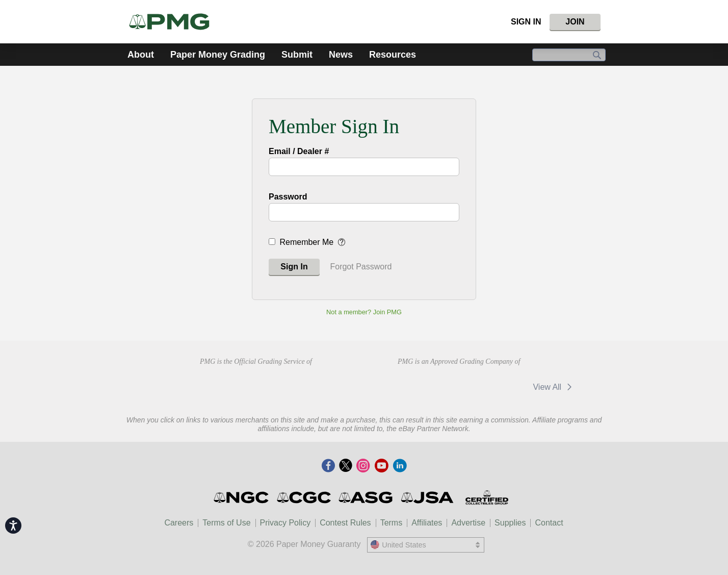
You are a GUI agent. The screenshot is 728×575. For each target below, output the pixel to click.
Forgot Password (361, 267)
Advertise (468, 523)
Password (288, 197)
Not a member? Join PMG (364, 312)
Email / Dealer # (299, 151)
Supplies (510, 523)
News (341, 55)
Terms (392, 523)
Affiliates (427, 523)
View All (554, 387)
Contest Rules (345, 523)
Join (575, 22)
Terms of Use (226, 523)
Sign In (526, 22)
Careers (179, 523)
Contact (549, 523)
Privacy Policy (285, 523)
